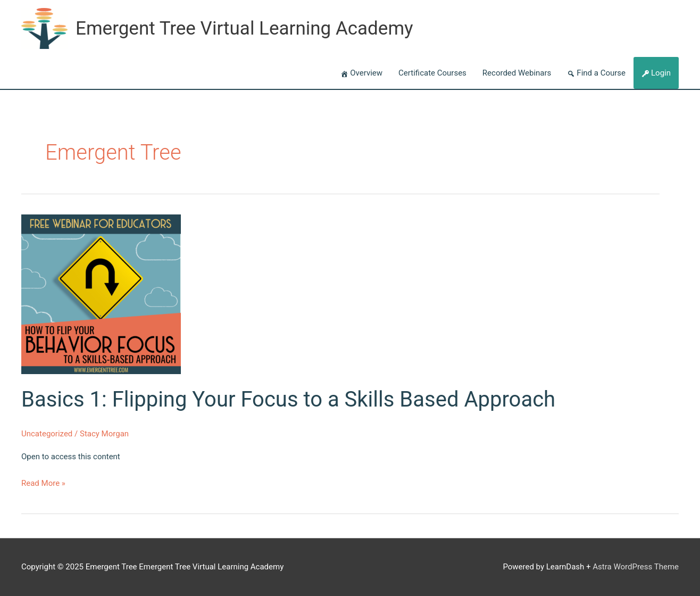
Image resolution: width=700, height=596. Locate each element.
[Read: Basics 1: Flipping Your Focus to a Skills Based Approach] (101, 293)
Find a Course (601, 73)
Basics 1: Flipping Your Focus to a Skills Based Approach (288, 399)
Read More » (43, 484)
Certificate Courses (432, 73)
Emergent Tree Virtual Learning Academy (244, 28)
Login (661, 73)
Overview (366, 73)
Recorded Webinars (517, 73)
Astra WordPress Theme (636, 567)
